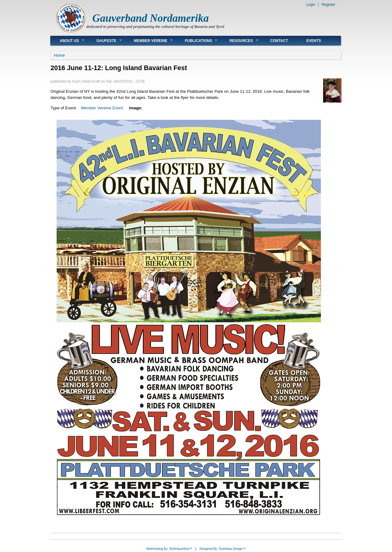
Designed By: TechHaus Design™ (223, 549)
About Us (68, 41)
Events (314, 41)
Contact (279, 41)
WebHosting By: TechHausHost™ (169, 549)
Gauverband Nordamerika (151, 18)
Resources (239, 41)
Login (311, 5)
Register (328, 5)
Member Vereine (149, 41)
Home (59, 55)
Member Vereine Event (102, 108)
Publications (196, 41)
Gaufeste (105, 41)
